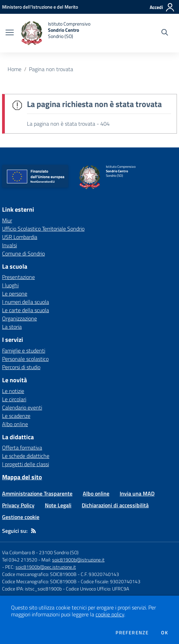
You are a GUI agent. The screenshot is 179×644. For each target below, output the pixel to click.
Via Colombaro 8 (18, 552)
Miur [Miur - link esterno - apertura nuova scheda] (7, 220)
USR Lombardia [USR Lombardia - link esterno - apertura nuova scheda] (20, 237)
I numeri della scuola (26, 302)
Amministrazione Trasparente (37, 493)
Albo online (15, 424)
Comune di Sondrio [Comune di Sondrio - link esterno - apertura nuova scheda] (23, 253)
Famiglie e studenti (24, 350)
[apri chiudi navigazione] (10, 33)
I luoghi (10, 285)
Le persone (15, 294)
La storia (12, 327)
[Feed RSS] (33, 531)
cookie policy (110, 614)
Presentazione (18, 277)
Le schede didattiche (26, 456)
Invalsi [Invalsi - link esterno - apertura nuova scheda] (9, 245)
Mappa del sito (22, 477)
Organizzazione (19, 318)
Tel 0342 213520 (20, 560)
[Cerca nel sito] (165, 33)
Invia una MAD (137, 493)
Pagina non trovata (51, 69)
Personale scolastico (25, 359)
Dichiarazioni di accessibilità (115, 505)
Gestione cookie (21, 517)
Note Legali (58, 505)
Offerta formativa (22, 448)
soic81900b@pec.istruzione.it (46, 567)
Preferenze (132, 633)
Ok (165, 633)
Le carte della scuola (26, 310)
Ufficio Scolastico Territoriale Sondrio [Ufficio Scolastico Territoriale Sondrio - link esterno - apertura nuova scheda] (43, 229)
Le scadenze (16, 416)
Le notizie (13, 391)
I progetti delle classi (26, 464)
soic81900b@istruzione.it (78, 560)
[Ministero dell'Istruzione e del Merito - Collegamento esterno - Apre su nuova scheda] (40, 7)
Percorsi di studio (21, 367)
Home (14, 69)
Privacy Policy (18, 505)
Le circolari (14, 399)
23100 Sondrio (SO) (59, 552)
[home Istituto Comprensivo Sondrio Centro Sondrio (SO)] (56, 33)
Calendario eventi (22, 407)
